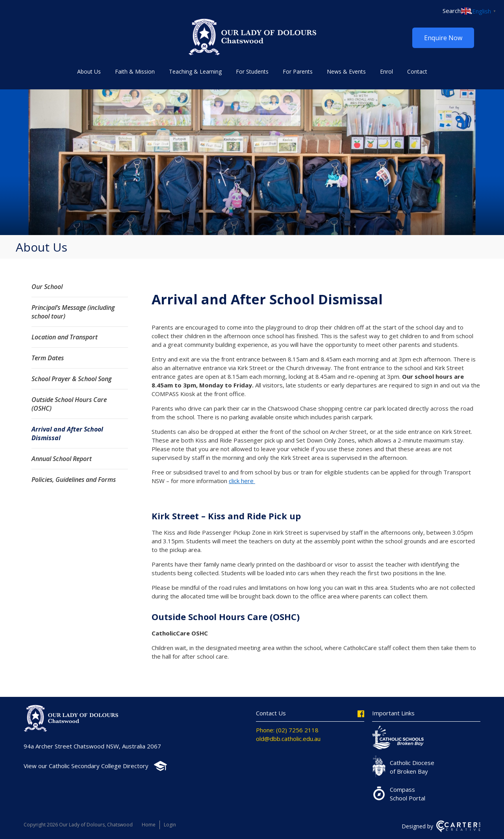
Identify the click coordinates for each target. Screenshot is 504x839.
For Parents (298, 71)
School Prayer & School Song (71, 379)
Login (170, 825)
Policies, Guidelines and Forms (74, 480)
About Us (89, 71)
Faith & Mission (135, 71)
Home (149, 825)
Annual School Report (62, 459)
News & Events (346, 71)
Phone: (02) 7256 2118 (287, 730)
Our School (47, 287)
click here (242, 481)
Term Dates (48, 358)
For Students (252, 71)
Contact (417, 71)
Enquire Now (443, 38)
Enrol (386, 71)
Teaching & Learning (195, 71)
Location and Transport (65, 337)
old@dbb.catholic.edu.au (288, 739)
